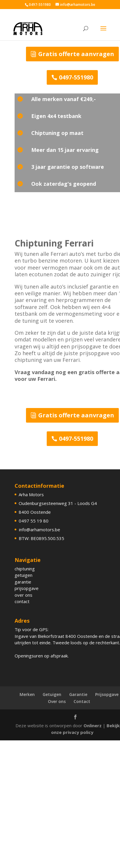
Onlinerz (93, 725)
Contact (82, 701)
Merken (27, 694)
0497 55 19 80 (34, 521)
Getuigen (52, 694)
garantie (23, 582)
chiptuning (25, 569)
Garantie (78, 694)
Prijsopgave (107, 694)
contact (22, 601)
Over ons (57, 701)
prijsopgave (27, 588)
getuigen (24, 575)
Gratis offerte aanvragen (76, 54)
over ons (24, 595)
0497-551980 (76, 77)
